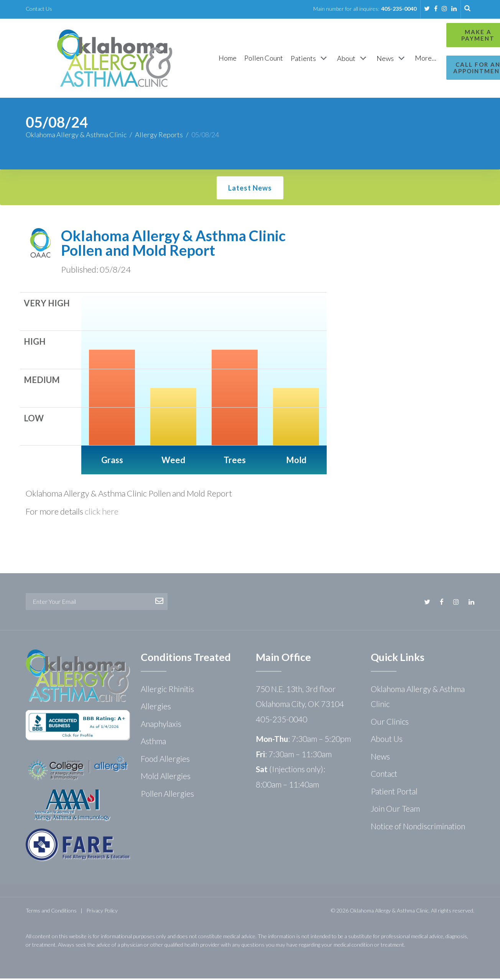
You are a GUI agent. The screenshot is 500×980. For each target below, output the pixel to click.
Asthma (153, 742)
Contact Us (39, 9)
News (380, 758)
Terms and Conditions (51, 912)
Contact (384, 775)
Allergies (156, 708)
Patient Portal (394, 793)
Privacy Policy (102, 912)
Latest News (250, 189)
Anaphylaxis (161, 725)
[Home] (188, 59)
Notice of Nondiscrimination (418, 828)
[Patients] (270, 59)
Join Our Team (395, 810)
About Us (387, 740)
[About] (313, 59)
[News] (352, 59)
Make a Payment (440, 35)
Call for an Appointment (441, 68)
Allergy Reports (159, 136)
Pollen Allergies (167, 795)
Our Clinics (390, 723)
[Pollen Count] (224, 59)
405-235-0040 (399, 9)
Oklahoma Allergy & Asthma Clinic (76, 136)
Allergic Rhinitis (167, 690)
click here (102, 513)
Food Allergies (165, 760)
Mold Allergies (166, 777)
